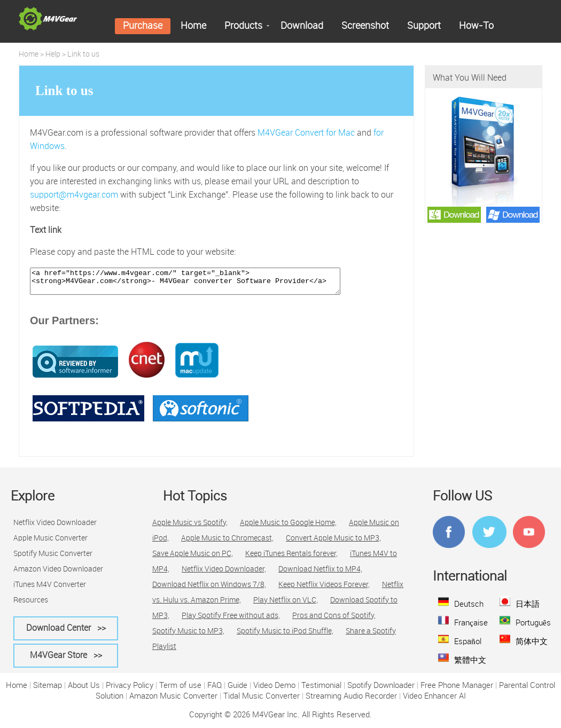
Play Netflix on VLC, (286, 605)
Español (468, 647)
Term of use (180, 691)
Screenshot (365, 26)
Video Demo (274, 691)
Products (243, 26)
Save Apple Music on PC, (193, 559)
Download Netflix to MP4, (320, 574)
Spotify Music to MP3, (188, 636)
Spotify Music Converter (53, 559)
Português (533, 628)
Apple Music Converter (50, 543)
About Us (84, 691)
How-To (476, 26)
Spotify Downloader (381, 691)
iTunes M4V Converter (50, 590)
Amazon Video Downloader (58, 574)
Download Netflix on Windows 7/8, (209, 590)
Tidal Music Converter (262, 701)
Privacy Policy (130, 691)
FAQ (215, 691)
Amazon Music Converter (173, 701)
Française (471, 628)
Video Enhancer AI (434, 701)
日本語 (528, 609)
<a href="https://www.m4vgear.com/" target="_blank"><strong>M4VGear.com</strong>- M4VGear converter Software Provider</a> (204, 284)
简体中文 (532, 647)
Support (424, 26)
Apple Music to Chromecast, (227, 543)
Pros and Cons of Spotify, (334, 621)
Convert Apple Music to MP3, (333, 543)
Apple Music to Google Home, (288, 528)
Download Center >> (66, 633)
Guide (237, 691)
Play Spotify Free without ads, (231, 621)
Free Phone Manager (457, 691)
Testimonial (321, 691)
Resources (31, 605)
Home (193, 26)
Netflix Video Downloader (55, 528)
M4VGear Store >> (66, 660)
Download (302, 26)
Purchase (143, 26)
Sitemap (48, 691)
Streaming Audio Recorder (351, 701)
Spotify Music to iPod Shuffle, (285, 636)
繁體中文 (470, 666)
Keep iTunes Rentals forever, (291, 559)
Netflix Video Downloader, (224, 574)
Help (53, 54)
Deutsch (469, 609)
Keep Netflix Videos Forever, (324, 590)
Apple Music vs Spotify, (190, 528)
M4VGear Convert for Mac (306, 133)
